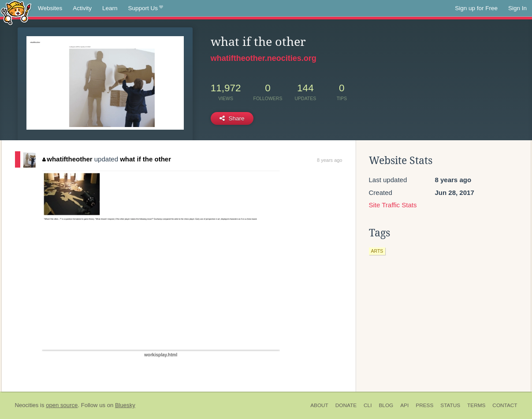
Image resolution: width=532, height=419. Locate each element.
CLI (368, 405)
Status (450, 405)
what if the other (145, 159)
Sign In (517, 8)
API (404, 405)
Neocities (27, 405)
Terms (476, 405)
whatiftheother (67, 159)
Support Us (146, 8)
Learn (110, 8)
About (319, 405)
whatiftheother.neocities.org (264, 58)
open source (62, 405)
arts (377, 251)
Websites (50, 8)
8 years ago (329, 160)
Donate (346, 405)
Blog (386, 405)
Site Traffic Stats (393, 205)
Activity (82, 8)
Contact (505, 405)
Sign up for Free (476, 8)
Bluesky (125, 405)
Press (424, 405)
